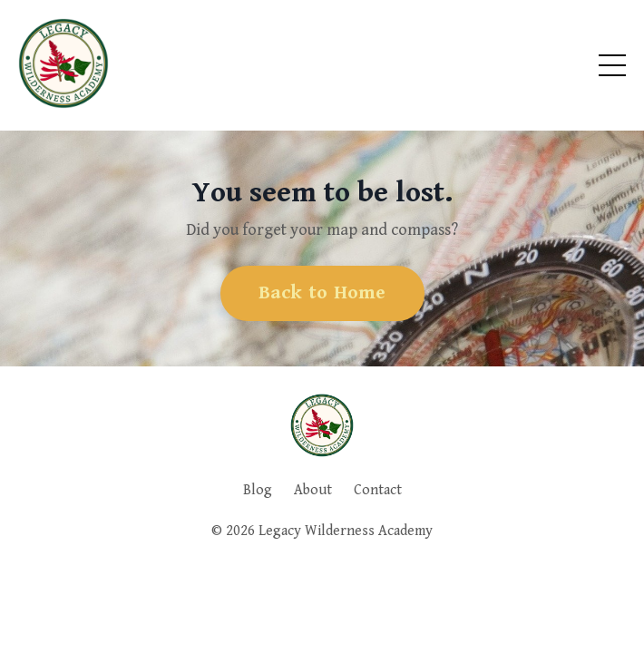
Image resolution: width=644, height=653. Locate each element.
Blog (258, 490)
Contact (378, 490)
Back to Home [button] (322, 292)
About (313, 490)
